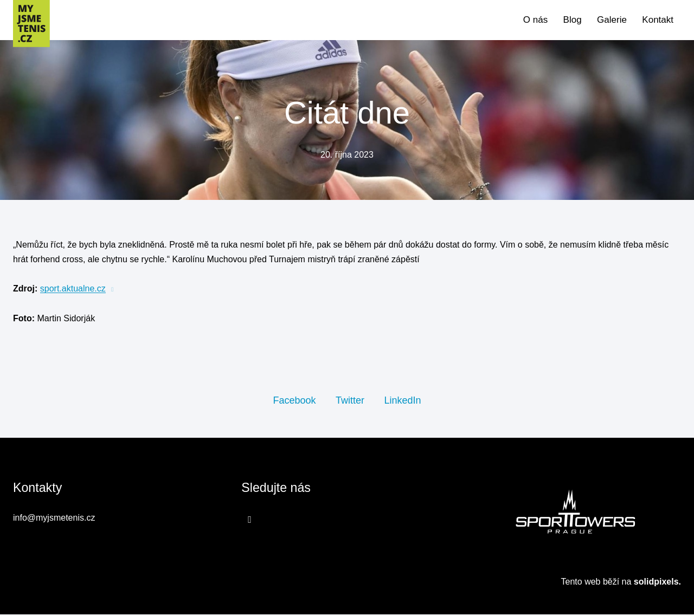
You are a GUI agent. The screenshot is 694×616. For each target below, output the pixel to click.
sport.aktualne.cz (73, 290)
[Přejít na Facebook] (250, 521)
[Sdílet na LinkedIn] (402, 401)
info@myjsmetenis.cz (54, 520)
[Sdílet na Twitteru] (350, 401)
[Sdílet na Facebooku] (294, 401)
